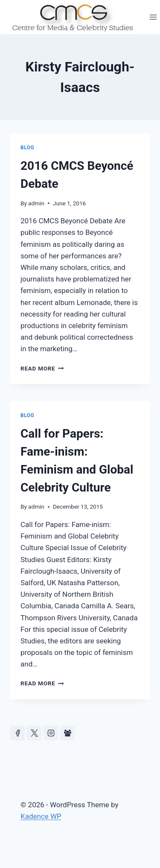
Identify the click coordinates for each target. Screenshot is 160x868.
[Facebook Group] (67, 733)
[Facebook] (17, 733)
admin (36, 203)
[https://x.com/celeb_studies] (34, 733)
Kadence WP (41, 816)
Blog (27, 148)
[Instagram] (51, 733)
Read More (42, 368)
